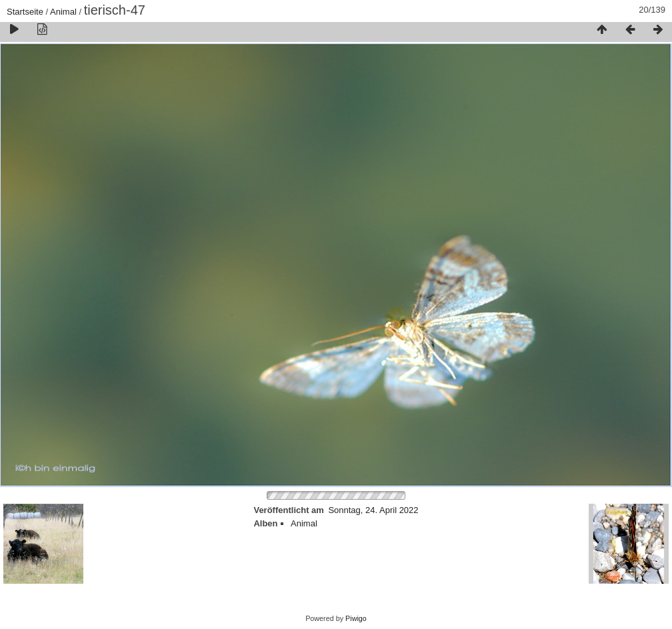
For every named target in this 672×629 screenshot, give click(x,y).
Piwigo (356, 618)
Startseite (25, 12)
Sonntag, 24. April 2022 (373, 510)
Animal (63, 12)
